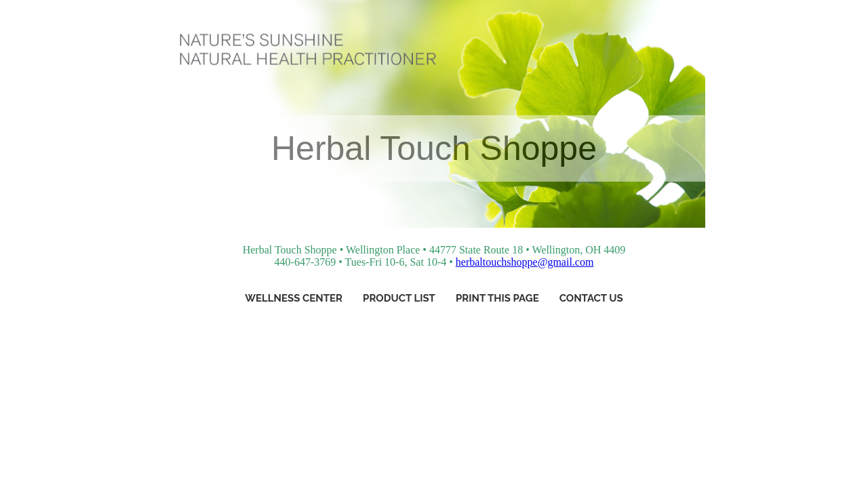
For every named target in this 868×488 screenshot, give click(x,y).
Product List (399, 298)
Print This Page (497, 298)
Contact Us (591, 298)
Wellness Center (294, 298)
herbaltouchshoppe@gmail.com (525, 262)
